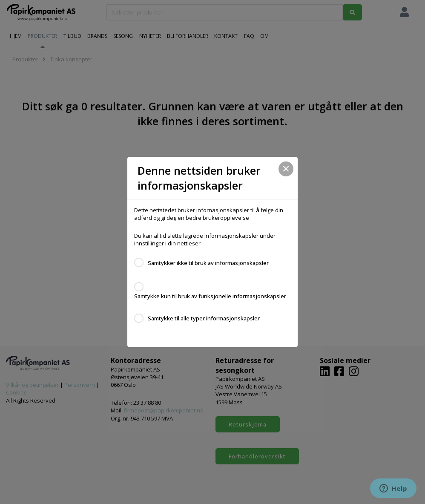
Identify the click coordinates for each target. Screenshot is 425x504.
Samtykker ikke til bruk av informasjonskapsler (208, 263)
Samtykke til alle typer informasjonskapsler (204, 318)
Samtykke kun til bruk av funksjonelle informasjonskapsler (210, 296)
